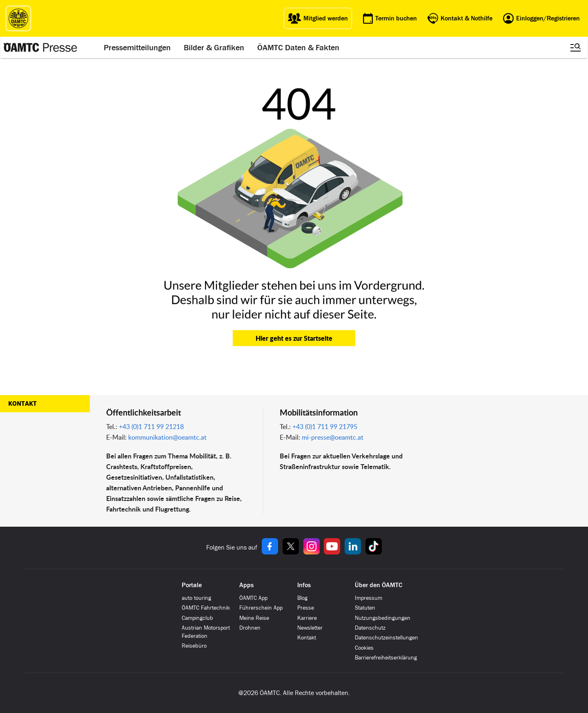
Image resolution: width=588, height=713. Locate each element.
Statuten (365, 608)
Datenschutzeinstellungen (386, 638)
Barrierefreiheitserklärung (386, 658)
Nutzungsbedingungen (383, 618)
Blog (302, 598)
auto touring (196, 598)
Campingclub (197, 618)
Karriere (307, 618)
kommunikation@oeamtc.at (167, 437)
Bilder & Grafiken (214, 47)
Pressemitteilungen (137, 47)
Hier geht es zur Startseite (294, 338)
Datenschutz (370, 628)
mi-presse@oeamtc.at (333, 437)
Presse (306, 608)
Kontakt (22, 404)
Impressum (369, 598)
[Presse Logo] (40, 47)
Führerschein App (261, 608)
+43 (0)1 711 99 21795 (325, 427)
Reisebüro (194, 646)
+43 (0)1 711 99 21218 (151, 427)
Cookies (364, 648)
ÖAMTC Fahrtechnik (206, 608)
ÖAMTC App (253, 598)
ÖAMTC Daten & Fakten (298, 47)
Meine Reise (254, 618)
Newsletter (310, 628)
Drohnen (250, 628)
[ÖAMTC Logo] (18, 18)
